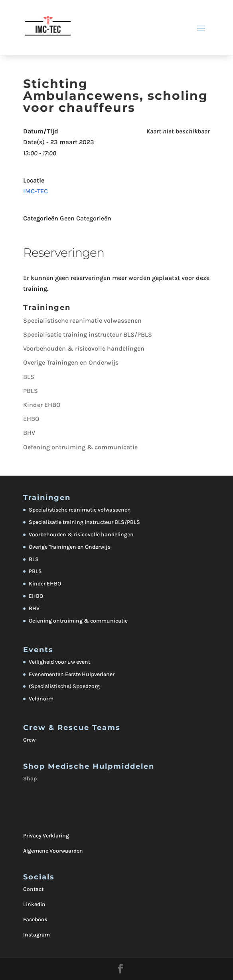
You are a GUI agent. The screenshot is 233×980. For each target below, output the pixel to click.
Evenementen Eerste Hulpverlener (72, 674)
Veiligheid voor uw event (59, 662)
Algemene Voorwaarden (53, 851)
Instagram (37, 935)
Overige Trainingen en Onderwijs (71, 362)
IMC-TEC (36, 191)
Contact (33, 889)
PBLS (31, 391)
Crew (29, 740)
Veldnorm (41, 699)
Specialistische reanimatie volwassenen (82, 320)
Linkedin (34, 904)
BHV (29, 433)
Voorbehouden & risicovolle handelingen (84, 348)
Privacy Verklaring (46, 836)
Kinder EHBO (42, 405)
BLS (29, 377)
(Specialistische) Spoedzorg (64, 686)
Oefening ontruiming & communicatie (80, 447)
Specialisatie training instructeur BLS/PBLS (88, 334)
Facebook (35, 919)
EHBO (31, 419)
